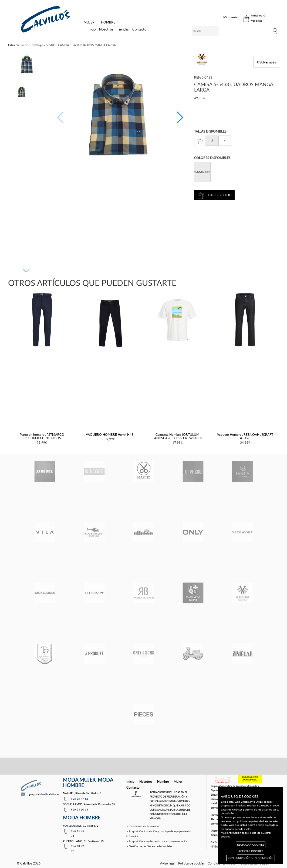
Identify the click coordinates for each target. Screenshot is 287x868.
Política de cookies (191, 863)
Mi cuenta (230, 17)
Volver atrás (266, 62)
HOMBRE (108, 22)
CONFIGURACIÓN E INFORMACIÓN (251, 858)
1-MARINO (202, 172)
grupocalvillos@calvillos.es (44, 794)
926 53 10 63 (80, 809)
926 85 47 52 (80, 799)
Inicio (92, 29)
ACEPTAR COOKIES (251, 851)
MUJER (89, 22)
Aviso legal (168, 863)
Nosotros (106, 29)
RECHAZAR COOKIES (251, 845)
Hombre (163, 781)
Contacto (139, 29)
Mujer (178, 781)
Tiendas (123, 29)
